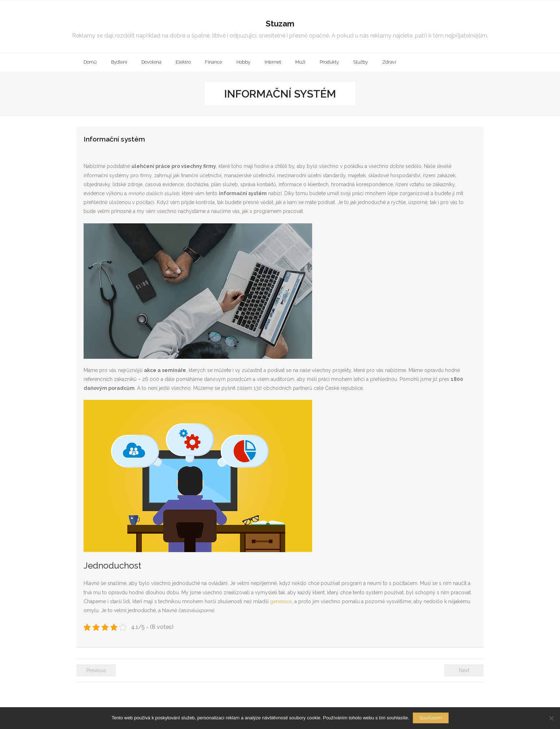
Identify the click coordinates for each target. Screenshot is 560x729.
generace (280, 601)
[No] (551, 718)
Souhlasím (431, 718)
